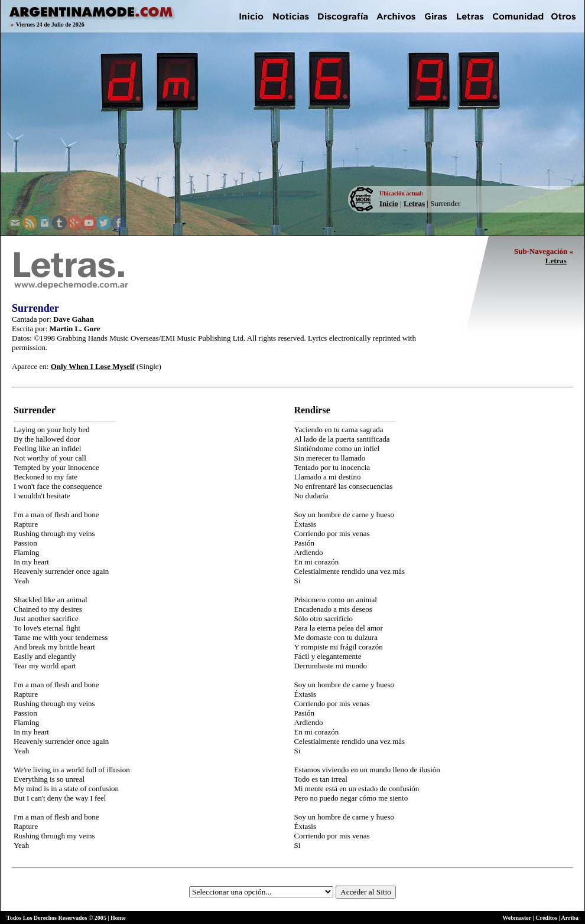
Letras (414, 203)
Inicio (389, 203)
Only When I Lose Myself (93, 366)
